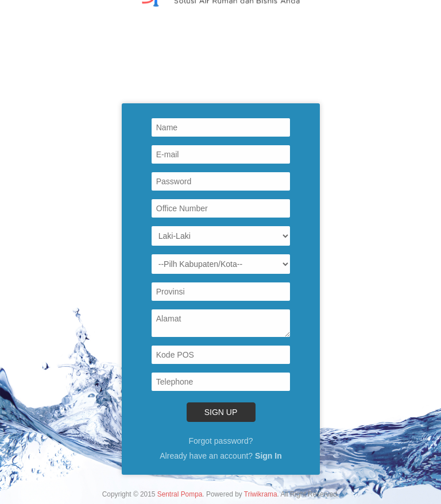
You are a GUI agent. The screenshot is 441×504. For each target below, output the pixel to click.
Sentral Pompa (180, 494)
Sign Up (220, 412)
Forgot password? (220, 441)
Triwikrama (261, 494)
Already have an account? (220, 456)
